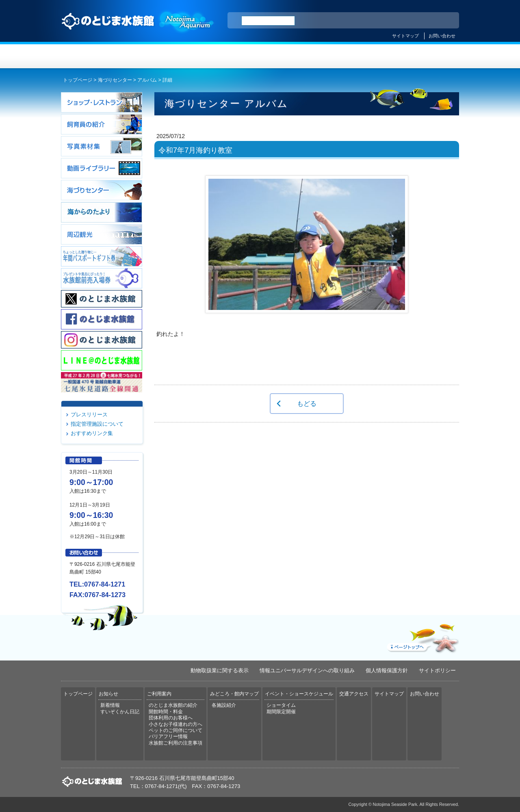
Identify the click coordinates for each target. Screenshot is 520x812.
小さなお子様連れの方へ (175, 724)
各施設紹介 (224, 705)
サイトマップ (405, 36)
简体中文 (403, 21)
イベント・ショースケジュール (359, 56)
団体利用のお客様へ (171, 718)
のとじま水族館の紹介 (173, 705)
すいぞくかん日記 (120, 712)
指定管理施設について (97, 424)
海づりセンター (115, 80)
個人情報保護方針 (387, 670)
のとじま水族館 (138, 29)
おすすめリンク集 (92, 433)
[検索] (268, 21)
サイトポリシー (437, 670)
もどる (307, 403)
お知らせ (161, 56)
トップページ (94, 56)
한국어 (444, 21)
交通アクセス (426, 56)
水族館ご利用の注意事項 (175, 743)
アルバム (147, 80)
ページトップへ (422, 637)
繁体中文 (425, 21)
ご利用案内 (227, 56)
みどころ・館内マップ (293, 56)
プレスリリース (89, 415)
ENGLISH (382, 21)
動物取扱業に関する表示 (220, 670)
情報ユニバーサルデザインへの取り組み (307, 670)
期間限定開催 (281, 712)
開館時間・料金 (166, 712)
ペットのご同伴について (175, 730)
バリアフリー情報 (168, 736)
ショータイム (281, 705)
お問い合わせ (442, 36)
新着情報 (110, 705)
